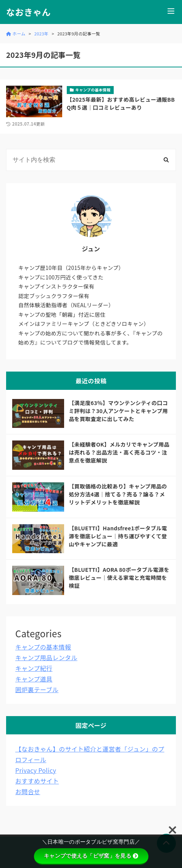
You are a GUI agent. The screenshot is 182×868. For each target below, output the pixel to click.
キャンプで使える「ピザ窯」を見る (91, 856)
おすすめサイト (37, 781)
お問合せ (28, 791)
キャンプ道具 (34, 679)
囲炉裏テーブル (37, 689)
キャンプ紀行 (34, 668)
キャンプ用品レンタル (46, 657)
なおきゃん (28, 12)
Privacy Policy (36, 770)
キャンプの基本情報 (43, 647)
